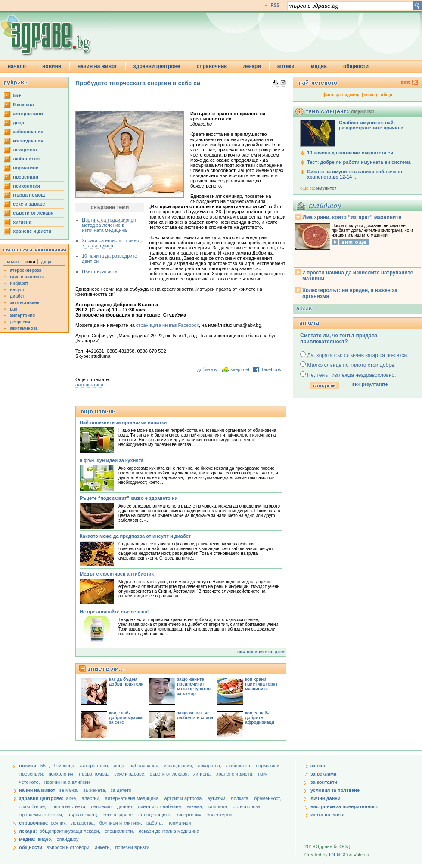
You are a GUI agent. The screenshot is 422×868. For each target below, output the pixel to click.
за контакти (324, 782)
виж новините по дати (261, 652)
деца (19, 123)
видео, (45, 839)
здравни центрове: (41, 798)
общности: (31, 847)
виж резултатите (370, 384)
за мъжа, (69, 790)
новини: (28, 766)
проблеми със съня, (42, 815)
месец (371, 95)
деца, (120, 766)
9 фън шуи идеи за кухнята (112, 460)
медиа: (27, 839)
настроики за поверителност (344, 806)
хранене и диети (32, 231)
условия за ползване (335, 790)
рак (14, 309)
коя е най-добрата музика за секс (126, 718)
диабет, (126, 806)
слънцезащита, (155, 815)
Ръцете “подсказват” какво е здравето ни (129, 498)
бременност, (268, 798)
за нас (318, 766)
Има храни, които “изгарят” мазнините (352, 217)
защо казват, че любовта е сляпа (195, 715)
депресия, (102, 806)
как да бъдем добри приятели (126, 682)
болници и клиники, (121, 823)
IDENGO (338, 855)
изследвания (28, 141)
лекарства (25, 150)
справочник (212, 66)
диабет (17, 296)
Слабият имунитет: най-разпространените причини (371, 125)
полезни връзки (132, 847)
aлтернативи (28, 114)
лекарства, (210, 766)
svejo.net (240, 369)
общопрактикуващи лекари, (70, 831)
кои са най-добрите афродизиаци (260, 718)
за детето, (122, 790)
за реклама (323, 774)
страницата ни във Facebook (168, 325)
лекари (252, 66)
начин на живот (97, 66)
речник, (59, 823)
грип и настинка (27, 277)
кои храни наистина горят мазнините (261, 684)
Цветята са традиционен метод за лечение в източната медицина (109, 225)
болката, (241, 798)
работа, (155, 823)
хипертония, (190, 815)
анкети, (103, 847)
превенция (26, 177)
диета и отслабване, (161, 806)
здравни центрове (157, 66)
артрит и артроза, (184, 798)
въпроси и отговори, (68, 847)
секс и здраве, (130, 774)
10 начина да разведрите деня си (109, 259)
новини (52, 66)
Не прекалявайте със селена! (114, 612)
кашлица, (219, 806)
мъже (13, 262)
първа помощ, (95, 774)
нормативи (26, 168)
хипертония (22, 315)
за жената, (95, 790)
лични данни (326, 798)
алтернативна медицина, (133, 798)
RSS (275, 5)
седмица (352, 95)
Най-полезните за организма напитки (123, 422)
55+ (17, 95)
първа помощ (29, 195)
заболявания (28, 132)
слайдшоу (68, 839)
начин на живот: (38, 790)
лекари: (28, 831)
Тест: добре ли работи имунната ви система (359, 162)
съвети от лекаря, (170, 774)
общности (356, 66)
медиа (319, 66)
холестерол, (220, 815)
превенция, (33, 774)
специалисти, (119, 831)
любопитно (26, 159)
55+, (46, 766)
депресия (20, 322)
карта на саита (327, 815)
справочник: (34, 823)
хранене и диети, (236, 774)
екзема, (196, 806)
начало (17, 66)
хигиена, (203, 774)
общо (386, 95)
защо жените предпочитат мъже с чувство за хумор (194, 686)
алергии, (92, 798)
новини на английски (67, 782)
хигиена (22, 222)
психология (26, 186)
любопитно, (239, 766)
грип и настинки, (69, 806)
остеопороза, (247, 806)
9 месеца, (66, 766)
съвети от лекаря (33, 213)
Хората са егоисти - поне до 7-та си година (113, 243)
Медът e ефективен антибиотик (117, 574)
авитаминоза (24, 328)
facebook (272, 369)
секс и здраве (29, 204)
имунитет (326, 188)
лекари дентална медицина (169, 831)
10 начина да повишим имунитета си (350, 153)
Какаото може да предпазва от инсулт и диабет (135, 536)
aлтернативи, (95, 766)
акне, (72, 798)
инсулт (17, 290)
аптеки (286, 66)
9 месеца (23, 105)
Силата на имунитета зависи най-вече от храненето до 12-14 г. (355, 174)
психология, (62, 774)
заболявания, (146, 766)
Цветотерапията (100, 271)
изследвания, (179, 766)
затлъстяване (25, 303)
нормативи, (268, 766)
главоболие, (33, 806)
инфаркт (19, 283)
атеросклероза (26, 270)
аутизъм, (217, 798)
